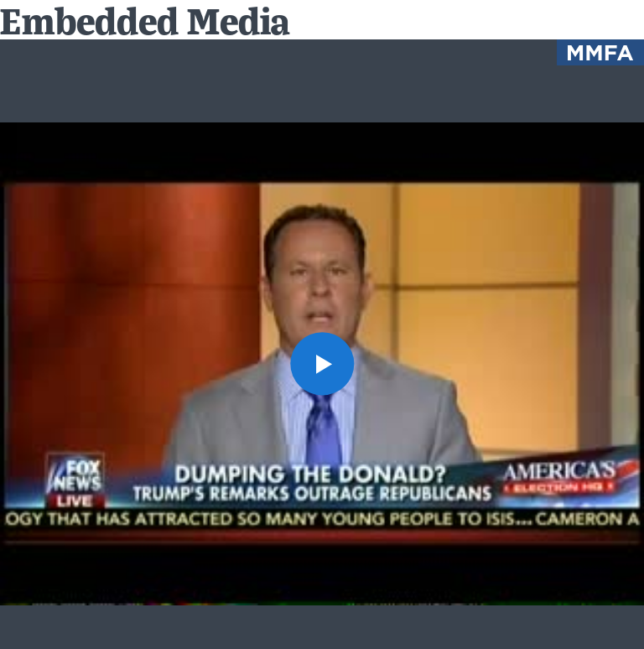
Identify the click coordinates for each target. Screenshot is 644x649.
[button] (322, 363)
